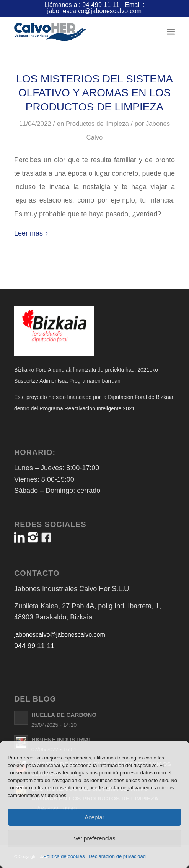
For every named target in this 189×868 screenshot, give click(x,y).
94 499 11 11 (101, 5)
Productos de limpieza (97, 124)
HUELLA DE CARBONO (64, 715)
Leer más (33, 233)
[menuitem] (171, 32)
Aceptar (94, 817)
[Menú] (171, 32)
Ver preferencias (94, 838)
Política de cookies (64, 856)
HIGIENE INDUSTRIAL (62, 739)
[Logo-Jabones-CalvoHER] (78, 32)
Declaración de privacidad (117, 856)
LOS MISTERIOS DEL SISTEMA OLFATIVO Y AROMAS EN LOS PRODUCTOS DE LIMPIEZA (94, 93)
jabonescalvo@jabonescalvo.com (94, 11)
